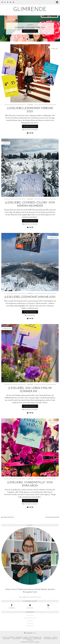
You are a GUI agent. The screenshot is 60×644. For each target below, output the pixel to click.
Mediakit (30, 640)
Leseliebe (30, 105)
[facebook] (5, 2)
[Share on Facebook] (29, 133)
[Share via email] (28, 133)
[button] (58, 2)
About (55, 637)
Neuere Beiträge (52, 517)
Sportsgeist (30, 623)
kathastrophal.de (35, 637)
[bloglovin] (8, 2)
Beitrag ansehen (30, 31)
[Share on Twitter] (31, 133)
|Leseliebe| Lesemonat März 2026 (30, 28)
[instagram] (2, 2)
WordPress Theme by (30, 642)
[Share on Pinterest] (33, 133)
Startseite (47, 637)
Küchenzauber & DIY (30, 618)
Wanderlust (30, 626)
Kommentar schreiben (30, 130)
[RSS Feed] (11, 2)
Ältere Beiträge (7, 517)
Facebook (30, 633)
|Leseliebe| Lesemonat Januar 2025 (30, 297)
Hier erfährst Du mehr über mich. (30, 597)
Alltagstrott (30, 615)
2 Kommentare (30, 315)
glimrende (30, 10)
